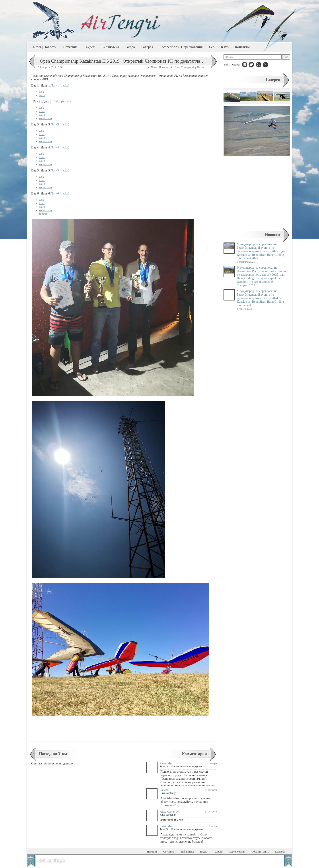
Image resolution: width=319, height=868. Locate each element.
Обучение (70, 47)
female (43, 214)
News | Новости (45, 47)
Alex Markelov (169, 812)
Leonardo (280, 852)
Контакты (242, 47)
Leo (212, 47)
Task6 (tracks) (60, 193)
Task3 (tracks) (60, 124)
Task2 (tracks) (62, 101)
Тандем (89, 47)
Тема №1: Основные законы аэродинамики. (184, 766)
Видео (130, 47)
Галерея (147, 47)
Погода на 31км (53, 754)
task (42, 92)
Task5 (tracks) (60, 170)
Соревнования (237, 852)
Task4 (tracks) (60, 147)
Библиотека (110, 47)
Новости (272, 235)
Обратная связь (260, 852)
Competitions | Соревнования (181, 47)
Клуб (225, 47)
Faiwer (164, 790)
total (42, 111)
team (42, 95)
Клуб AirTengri (168, 793)
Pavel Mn (166, 763)
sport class (46, 118)
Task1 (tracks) (60, 86)
